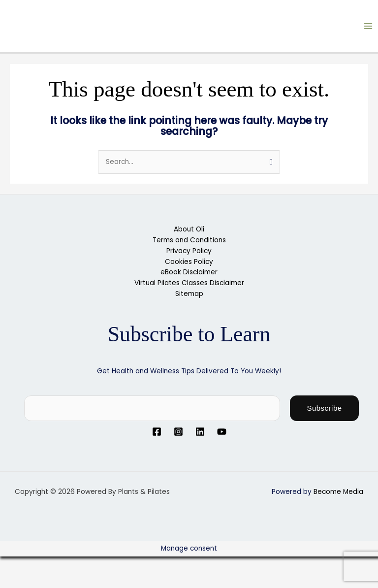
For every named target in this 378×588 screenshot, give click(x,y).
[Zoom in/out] (15, 564)
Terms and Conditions (189, 240)
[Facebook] (157, 432)
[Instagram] (178, 432)
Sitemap (189, 294)
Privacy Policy (189, 251)
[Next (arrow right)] (46, 580)
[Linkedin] (200, 432)
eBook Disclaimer (189, 272)
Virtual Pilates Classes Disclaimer (189, 283)
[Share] (78, 564)
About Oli (189, 229)
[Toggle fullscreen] (46, 564)
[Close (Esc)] (109, 564)
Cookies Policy (189, 262)
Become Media (338, 492)
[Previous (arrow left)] (15, 580)
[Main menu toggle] (368, 26)
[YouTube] (222, 432)
